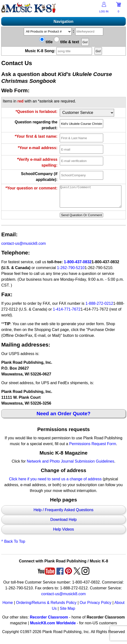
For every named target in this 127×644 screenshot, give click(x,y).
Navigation (64, 21)
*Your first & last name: (36, 136)
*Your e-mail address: (38, 148)
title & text (67, 42)
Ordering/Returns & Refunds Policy (46, 607)
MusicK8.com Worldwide (53, 627)
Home (8, 607)
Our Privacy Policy (96, 607)
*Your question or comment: (32, 188)
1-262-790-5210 (71, 272)
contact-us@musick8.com (23, 248)
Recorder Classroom (49, 622)
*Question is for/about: (36, 112)
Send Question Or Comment (81, 219)
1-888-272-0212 (99, 308)
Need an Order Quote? (64, 418)
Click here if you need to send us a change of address (55, 483)
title (46, 42)
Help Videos (63, 534)
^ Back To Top (13, 546)
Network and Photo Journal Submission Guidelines (70, 466)
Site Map (67, 613)
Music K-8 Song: (59, 51)
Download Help (63, 524)
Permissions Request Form (93, 448)
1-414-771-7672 (67, 314)
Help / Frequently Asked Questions (63, 514)
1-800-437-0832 (78, 266)
